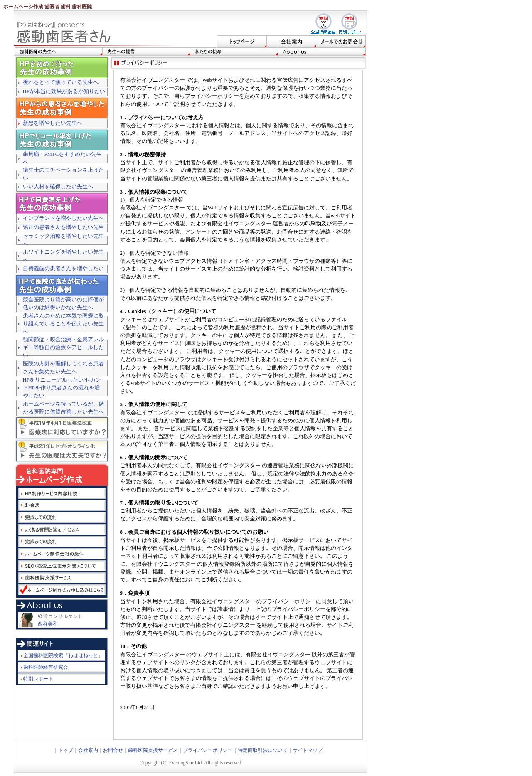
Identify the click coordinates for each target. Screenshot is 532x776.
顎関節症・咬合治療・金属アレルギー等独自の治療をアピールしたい (63, 347)
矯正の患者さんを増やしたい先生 (63, 227)
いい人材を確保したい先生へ (58, 187)
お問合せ (113, 750)
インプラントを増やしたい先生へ (63, 218)
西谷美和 (48, 624)
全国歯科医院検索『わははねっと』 (63, 655)
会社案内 (88, 750)
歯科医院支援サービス (153, 750)
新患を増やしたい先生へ (53, 123)
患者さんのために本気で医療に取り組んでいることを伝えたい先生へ (63, 324)
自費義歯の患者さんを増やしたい (63, 269)
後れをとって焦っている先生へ (61, 82)
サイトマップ (308, 750)
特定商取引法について (263, 750)
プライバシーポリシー (208, 750)
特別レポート (38, 679)
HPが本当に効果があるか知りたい (64, 91)
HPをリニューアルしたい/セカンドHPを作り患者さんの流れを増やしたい (62, 388)
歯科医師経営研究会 (46, 667)
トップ (66, 750)
